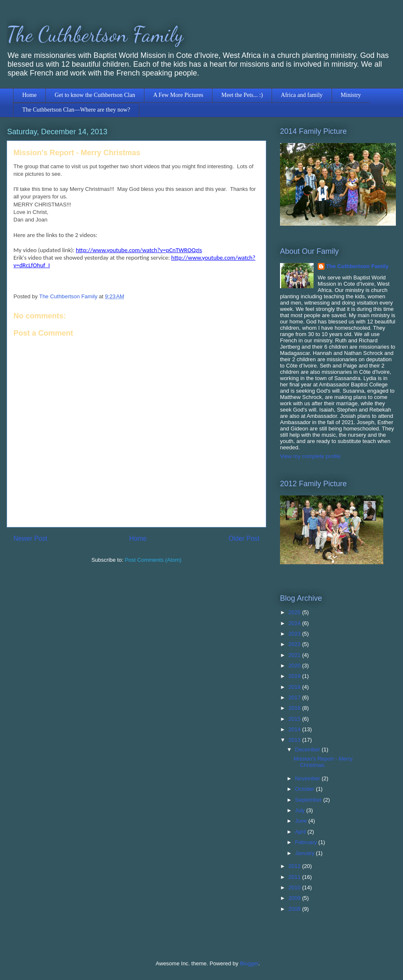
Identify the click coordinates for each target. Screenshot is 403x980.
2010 (295, 887)
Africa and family (302, 95)
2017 (295, 697)
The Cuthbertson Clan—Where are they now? (76, 110)
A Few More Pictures (178, 95)
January (306, 853)
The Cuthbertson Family (95, 34)
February (307, 842)
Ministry (351, 95)
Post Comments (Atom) (153, 560)
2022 (295, 644)
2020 (295, 666)
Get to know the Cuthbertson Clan (95, 95)
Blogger (249, 963)
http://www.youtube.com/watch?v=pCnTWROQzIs (139, 250)
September (309, 800)
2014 (295, 729)
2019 (295, 676)
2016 (295, 708)
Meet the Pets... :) (242, 95)
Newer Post (30, 538)
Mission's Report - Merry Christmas (323, 762)
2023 (295, 634)
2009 (295, 898)
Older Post (244, 538)
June (302, 821)
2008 (295, 909)
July (301, 810)
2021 (295, 655)
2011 (295, 877)
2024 (295, 623)
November (309, 778)
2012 (295, 866)
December (309, 749)
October (306, 789)
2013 (295, 740)
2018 (295, 687)
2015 (295, 719)
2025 (295, 612)
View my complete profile (310, 456)
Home (29, 95)
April (301, 832)
